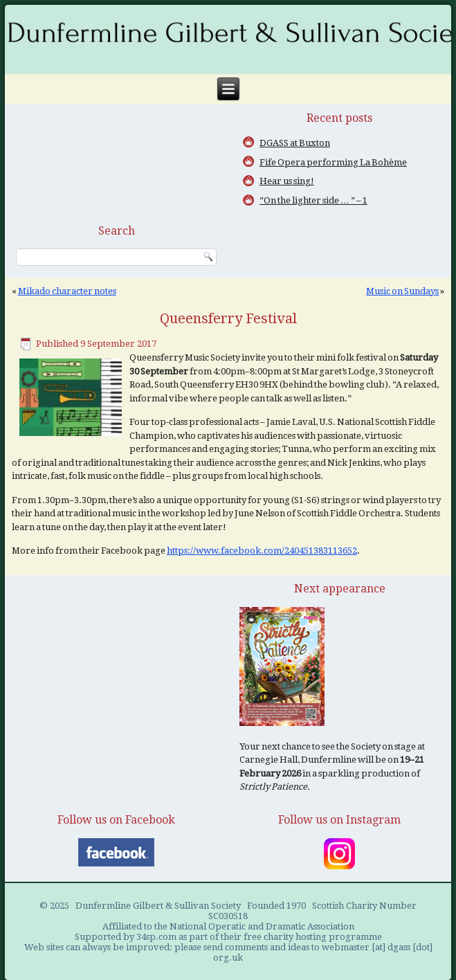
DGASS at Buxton (295, 143)
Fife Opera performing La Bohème (333, 162)
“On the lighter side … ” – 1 (313, 200)
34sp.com (156, 937)
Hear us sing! (287, 181)
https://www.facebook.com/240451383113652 (262, 551)
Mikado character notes (67, 291)
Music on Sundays (402, 291)
